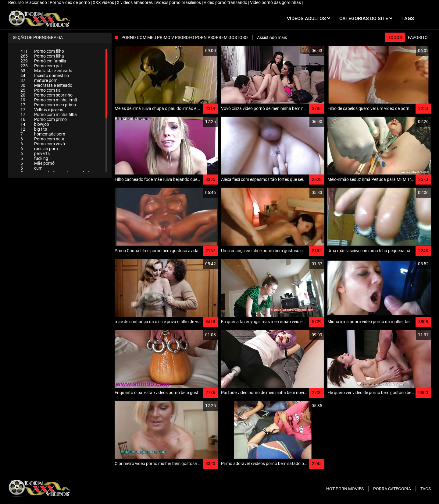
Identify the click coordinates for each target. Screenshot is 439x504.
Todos (395, 37)
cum (31, 168)
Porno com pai (41, 66)
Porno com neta (42, 139)
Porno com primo (44, 119)
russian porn (39, 149)
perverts (35, 153)
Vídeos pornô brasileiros (179, 2)
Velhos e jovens (42, 110)
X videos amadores (135, 2)
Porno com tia (41, 90)
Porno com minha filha (49, 115)
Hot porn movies (345, 489)
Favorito (418, 37)
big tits (34, 129)
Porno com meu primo (48, 105)
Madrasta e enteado (46, 71)
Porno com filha (42, 56)
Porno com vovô (43, 144)
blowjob (35, 124)
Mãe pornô (37, 163)
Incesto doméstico (45, 76)
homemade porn (43, 134)
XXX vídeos (104, 2)
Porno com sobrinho (46, 95)
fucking (34, 158)
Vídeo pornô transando (226, 2)
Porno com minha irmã (49, 100)
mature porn (39, 80)
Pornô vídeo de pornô (70, 2)
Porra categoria (392, 489)
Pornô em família (43, 61)
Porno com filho (42, 51)
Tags (426, 489)
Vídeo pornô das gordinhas (276, 2)
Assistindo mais (272, 37)
